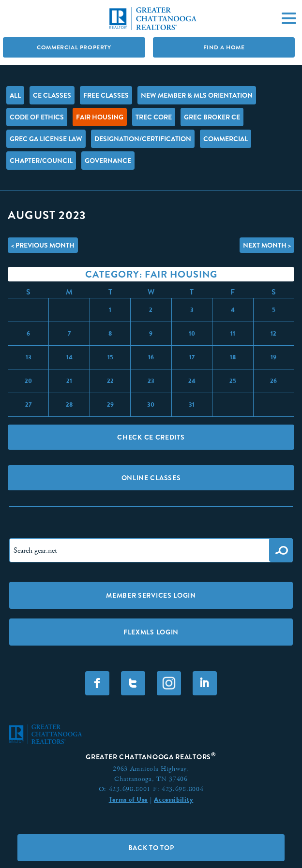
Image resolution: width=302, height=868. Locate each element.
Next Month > (267, 245)
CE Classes (52, 95)
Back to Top (151, 848)
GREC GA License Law (46, 139)
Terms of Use (128, 799)
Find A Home (224, 47)
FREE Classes (106, 95)
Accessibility (174, 799)
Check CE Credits (151, 437)
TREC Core (154, 117)
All (15, 95)
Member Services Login (151, 595)
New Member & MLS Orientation (197, 95)
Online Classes (151, 478)
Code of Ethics (37, 117)
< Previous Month (43, 245)
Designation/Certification (143, 139)
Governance (108, 161)
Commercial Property (74, 47)
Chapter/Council (41, 161)
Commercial (226, 139)
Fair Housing (100, 117)
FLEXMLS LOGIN (151, 632)
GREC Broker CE (212, 117)
